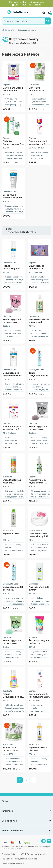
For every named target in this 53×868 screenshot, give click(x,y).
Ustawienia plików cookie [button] (13, 863)
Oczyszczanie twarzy (27, 30)
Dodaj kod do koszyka (28, 5)
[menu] (4, 12)
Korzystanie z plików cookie (27, 859)
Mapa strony (7, 859)
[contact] (43, 12)
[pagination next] (33, 780)
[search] (26, 21)
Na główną (8, 30)
